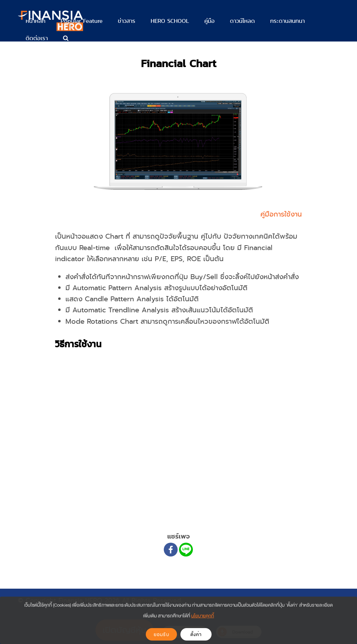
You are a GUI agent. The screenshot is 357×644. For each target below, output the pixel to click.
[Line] (186, 550)
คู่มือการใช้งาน (281, 214)
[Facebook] (171, 550)
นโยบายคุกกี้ (203, 616)
